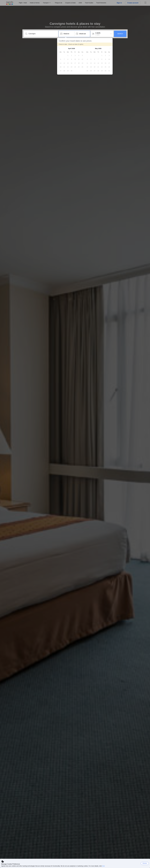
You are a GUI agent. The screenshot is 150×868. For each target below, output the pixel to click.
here (103, 866)
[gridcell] (69, 55)
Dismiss (145, 863)
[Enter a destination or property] (42, 34)
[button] (61, 49)
